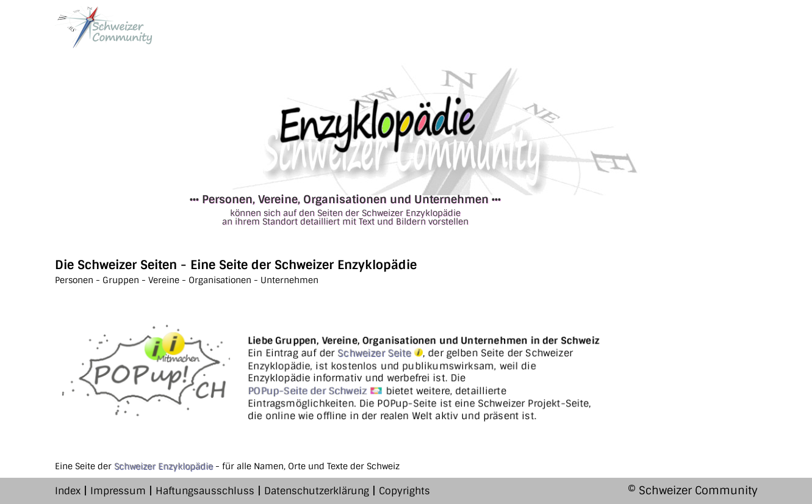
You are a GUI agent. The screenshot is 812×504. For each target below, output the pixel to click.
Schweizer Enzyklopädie (163, 466)
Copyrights (404, 491)
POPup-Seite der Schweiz (315, 391)
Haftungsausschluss (205, 491)
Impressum (118, 491)
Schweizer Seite (380, 353)
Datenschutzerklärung (317, 491)
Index (68, 491)
